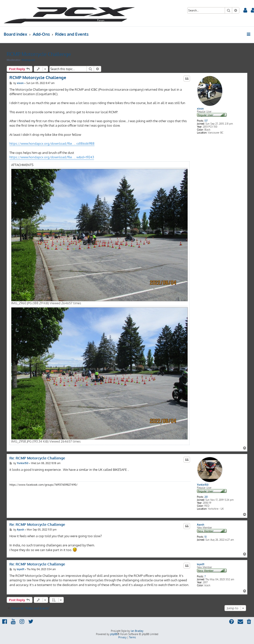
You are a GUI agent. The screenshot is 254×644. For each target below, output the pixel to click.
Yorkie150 (203, 485)
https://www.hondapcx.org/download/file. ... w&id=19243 (52, 157)
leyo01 (201, 564)
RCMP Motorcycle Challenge (39, 54)
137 (206, 121)
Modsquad (28, 60)
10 (206, 537)
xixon (200, 109)
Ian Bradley (137, 631)
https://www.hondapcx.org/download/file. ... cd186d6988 (52, 143)
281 (206, 497)
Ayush (201, 525)
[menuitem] (245, 11)
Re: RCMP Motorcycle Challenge (37, 458)
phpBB (114, 634)
